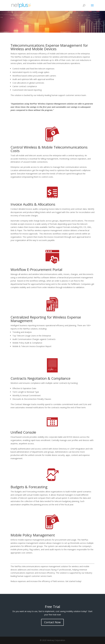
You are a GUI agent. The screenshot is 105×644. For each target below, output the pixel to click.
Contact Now (52, 622)
